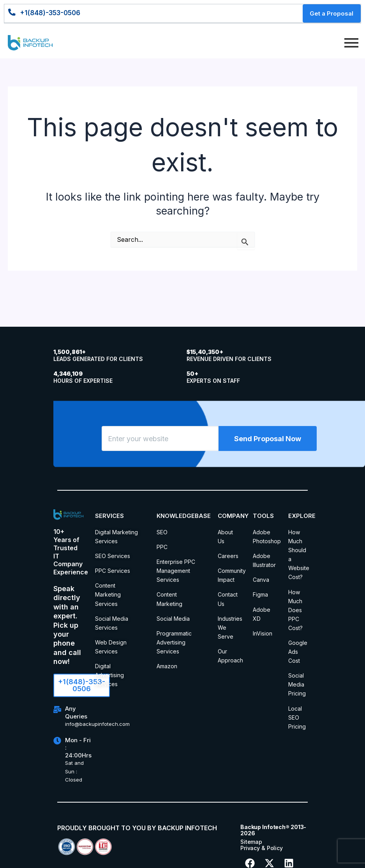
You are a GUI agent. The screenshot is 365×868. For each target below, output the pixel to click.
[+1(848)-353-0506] (13, 13)
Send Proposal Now (268, 442)
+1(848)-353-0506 (54, 13)
